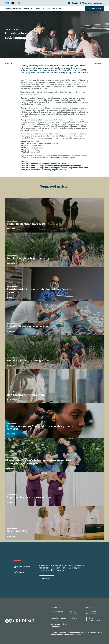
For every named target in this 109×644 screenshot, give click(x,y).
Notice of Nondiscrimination (94, 619)
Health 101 (40, 9)
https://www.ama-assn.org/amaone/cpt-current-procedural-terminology (51, 165)
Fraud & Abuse (57, 612)
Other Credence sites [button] (93, 3)
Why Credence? (54, 9)
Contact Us (55, 607)
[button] (69, 3)
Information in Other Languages (59, 625)
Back (9, 63)
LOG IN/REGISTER (95, 9)
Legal (71, 607)
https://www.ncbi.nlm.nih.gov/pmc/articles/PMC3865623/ (45, 163)
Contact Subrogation (74, 613)
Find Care (28, 9)
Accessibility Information (91, 613)
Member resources (13, 9)
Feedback (73, 618)
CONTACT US (47, 578)
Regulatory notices (58, 618)
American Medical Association (55, 158)
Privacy (89, 607)
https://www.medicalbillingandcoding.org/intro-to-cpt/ (43, 169)
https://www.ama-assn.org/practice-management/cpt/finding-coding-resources (54, 167)
